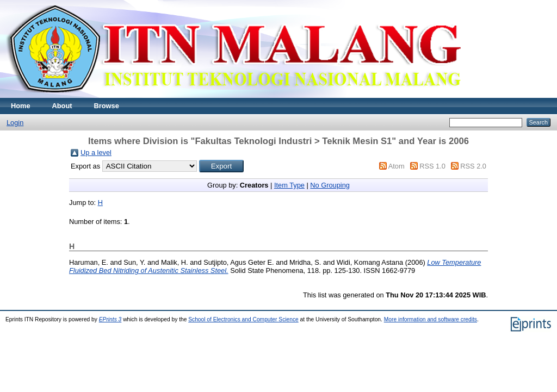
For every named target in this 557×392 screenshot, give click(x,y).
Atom (397, 166)
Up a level (96, 153)
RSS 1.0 (432, 166)
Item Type (289, 185)
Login (15, 123)
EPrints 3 (110, 319)
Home (21, 106)
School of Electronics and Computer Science (243, 319)
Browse (107, 106)
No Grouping (330, 185)
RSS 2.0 (473, 166)
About (62, 106)
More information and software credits (431, 319)
